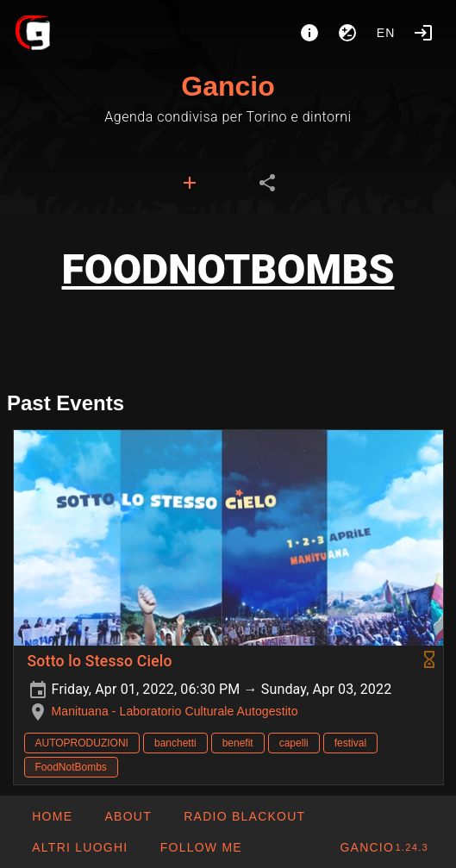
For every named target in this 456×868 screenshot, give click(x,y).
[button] (79, 847)
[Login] (423, 33)
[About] (309, 33)
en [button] (386, 33)
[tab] (190, 183)
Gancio (228, 86)
